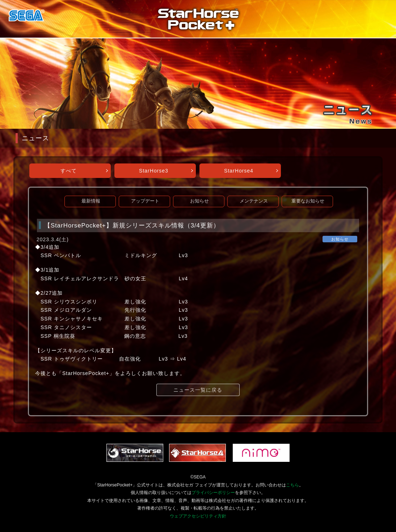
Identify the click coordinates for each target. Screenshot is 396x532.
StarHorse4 (239, 171)
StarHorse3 (154, 171)
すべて (69, 171)
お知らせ (199, 201)
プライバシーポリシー (213, 493)
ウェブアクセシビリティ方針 (198, 516)
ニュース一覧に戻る (198, 390)
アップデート (145, 201)
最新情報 (91, 201)
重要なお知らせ (308, 201)
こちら (292, 485)
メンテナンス (254, 201)
